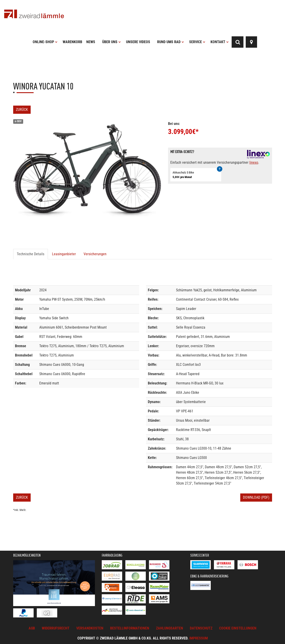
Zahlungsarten (170, 628)
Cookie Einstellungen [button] (238, 628)
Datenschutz (201, 628)
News (91, 42)
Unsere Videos (138, 42)
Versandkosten (90, 628)
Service (197, 42)
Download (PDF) (256, 497)
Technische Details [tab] (31, 254)
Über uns (112, 42)
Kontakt (220, 42)
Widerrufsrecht (56, 628)
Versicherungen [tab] (95, 254)
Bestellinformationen (130, 628)
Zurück (22, 110)
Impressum (199, 638)
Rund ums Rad (171, 42)
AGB (32, 628)
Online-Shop (45, 42)
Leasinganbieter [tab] (64, 254)
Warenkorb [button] (72, 42)
